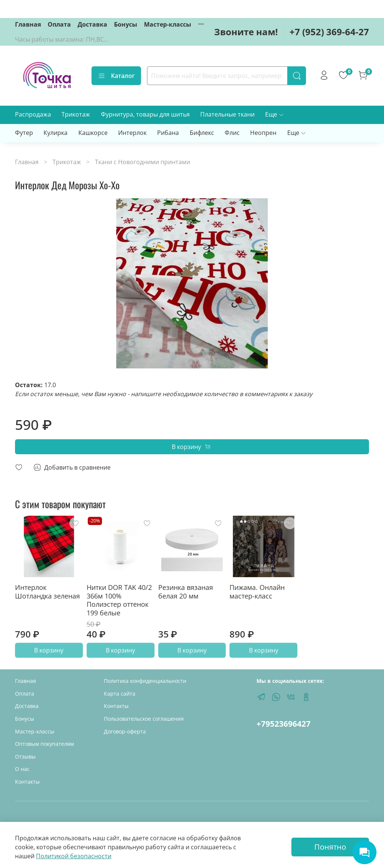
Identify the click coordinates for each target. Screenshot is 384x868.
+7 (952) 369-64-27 (329, 32)
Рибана (168, 133)
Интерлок (132, 133)
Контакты (27, 782)
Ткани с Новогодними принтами (142, 162)
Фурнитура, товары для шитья (145, 114)
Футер (24, 133)
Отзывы (25, 757)
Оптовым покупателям (44, 744)
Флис (232, 133)
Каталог (116, 76)
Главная (28, 24)
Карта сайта (120, 694)
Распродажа (33, 114)
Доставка (92, 24)
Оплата (59, 24)
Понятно (330, 847)
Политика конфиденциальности (145, 681)
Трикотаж (76, 114)
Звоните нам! (246, 32)
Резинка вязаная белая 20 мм (186, 592)
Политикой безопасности (74, 856)
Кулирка (55, 133)
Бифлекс (202, 133)
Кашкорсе (93, 133)
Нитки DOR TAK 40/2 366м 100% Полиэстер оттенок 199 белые (119, 600)
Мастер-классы (168, 24)
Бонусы (126, 24)
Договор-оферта (125, 731)
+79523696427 (283, 724)
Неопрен (263, 133)
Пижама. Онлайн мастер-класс (257, 592)
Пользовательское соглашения (144, 719)
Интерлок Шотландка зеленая (47, 592)
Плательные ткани (227, 114)
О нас (22, 769)
